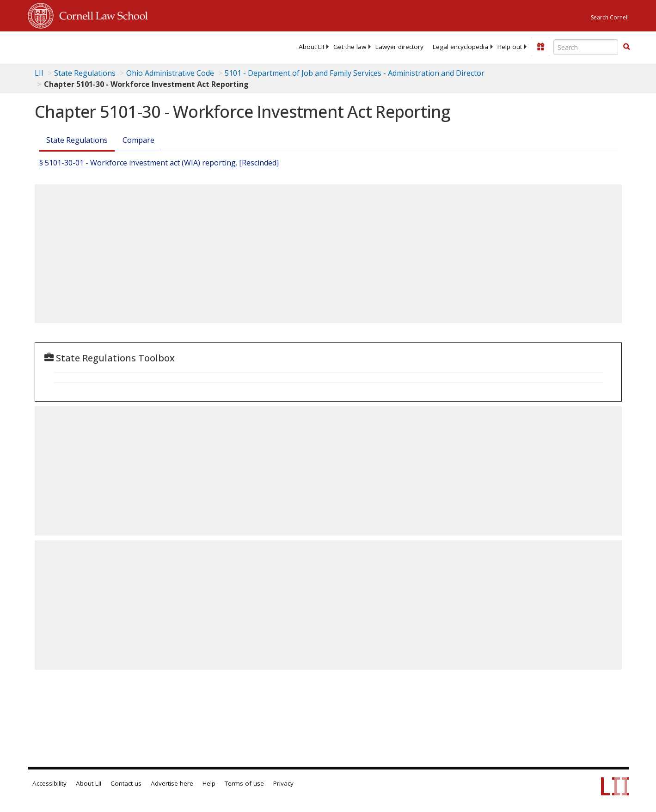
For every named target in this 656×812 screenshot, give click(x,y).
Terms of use (244, 783)
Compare (138, 140)
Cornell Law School (101, 14)
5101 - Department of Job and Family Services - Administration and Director (355, 73)
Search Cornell (610, 17)
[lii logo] (132, 46)
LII (39, 73)
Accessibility (49, 783)
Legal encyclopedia (460, 47)
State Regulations (85, 73)
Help (209, 783)
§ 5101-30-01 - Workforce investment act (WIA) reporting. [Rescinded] (159, 163)
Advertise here (172, 783)
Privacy (283, 783)
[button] (626, 47)
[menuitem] (311, 47)
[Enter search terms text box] (586, 47)
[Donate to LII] (540, 47)
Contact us (126, 783)
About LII (311, 47)
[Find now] (626, 47)
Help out (510, 47)
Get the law (350, 47)
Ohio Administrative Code (170, 73)
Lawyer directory (399, 47)
